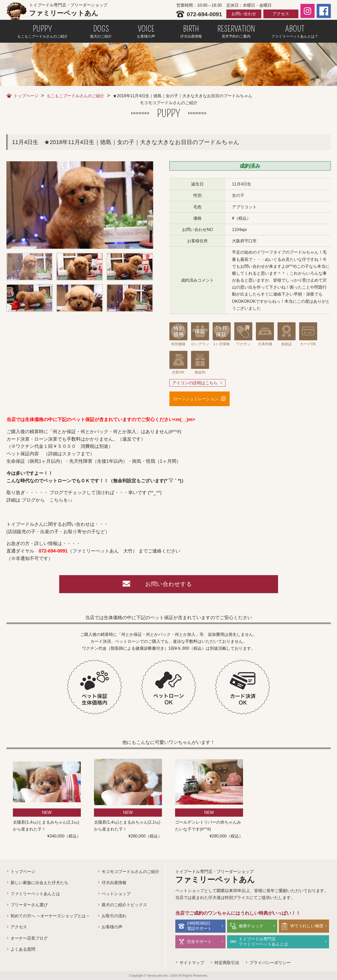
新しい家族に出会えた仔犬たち (39, 883)
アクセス (281, 14)
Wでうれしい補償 (307, 926)
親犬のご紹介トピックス (124, 905)
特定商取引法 (227, 963)
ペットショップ (116, 894)
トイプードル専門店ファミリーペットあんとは (263, 942)
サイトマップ (192, 963)
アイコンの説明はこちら (195, 383)
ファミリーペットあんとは (35, 894)
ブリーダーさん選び (29, 905)
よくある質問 (23, 949)
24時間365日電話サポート (199, 926)
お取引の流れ (114, 916)
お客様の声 (112, 927)
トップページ (26, 96)
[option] (80, 205)
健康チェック (251, 926)
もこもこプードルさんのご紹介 (75, 96)
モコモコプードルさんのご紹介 (131, 872)
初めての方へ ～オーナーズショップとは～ (50, 916)
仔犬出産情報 (114, 883)
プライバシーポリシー (270, 963)
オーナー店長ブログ (29, 938)
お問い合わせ (244, 14)
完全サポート (199, 942)
